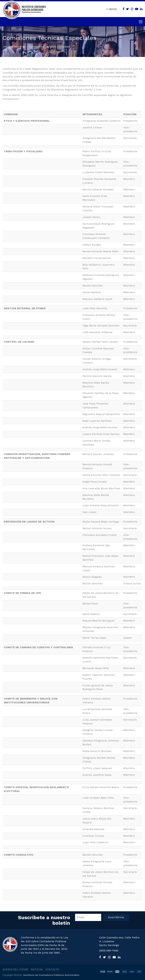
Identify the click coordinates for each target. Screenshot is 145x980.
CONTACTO (52, 969)
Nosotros (20, 47)
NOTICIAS (37, 969)
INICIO (111, 9)
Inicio (7, 47)
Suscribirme (116, 917)
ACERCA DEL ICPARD (15, 969)
